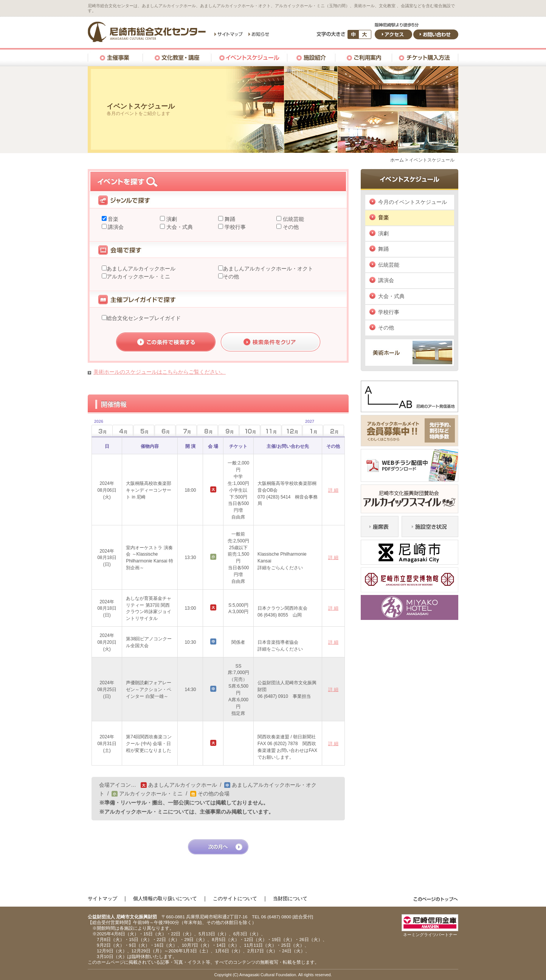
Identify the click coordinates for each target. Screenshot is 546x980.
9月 (229, 431)
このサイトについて (235, 898)
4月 (123, 431)
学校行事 (234, 227)
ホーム (397, 160)
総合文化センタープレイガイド (144, 318)
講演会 (115, 227)
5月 (144, 431)
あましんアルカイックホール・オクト (268, 269)
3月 (97, 428)
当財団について (290, 898)
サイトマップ (102, 898)
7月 (186, 431)
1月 (308, 428)
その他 (290, 227)
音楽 (113, 219)
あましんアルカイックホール (141, 269)
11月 (271, 431)
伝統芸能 (293, 219)
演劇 (171, 219)
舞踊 (229, 219)
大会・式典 (179, 227)
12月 (292, 431)
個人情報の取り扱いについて (165, 898)
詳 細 (333, 490)
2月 (334, 431)
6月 (165, 431)
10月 (250, 431)
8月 (207, 431)
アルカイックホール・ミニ (138, 276)
